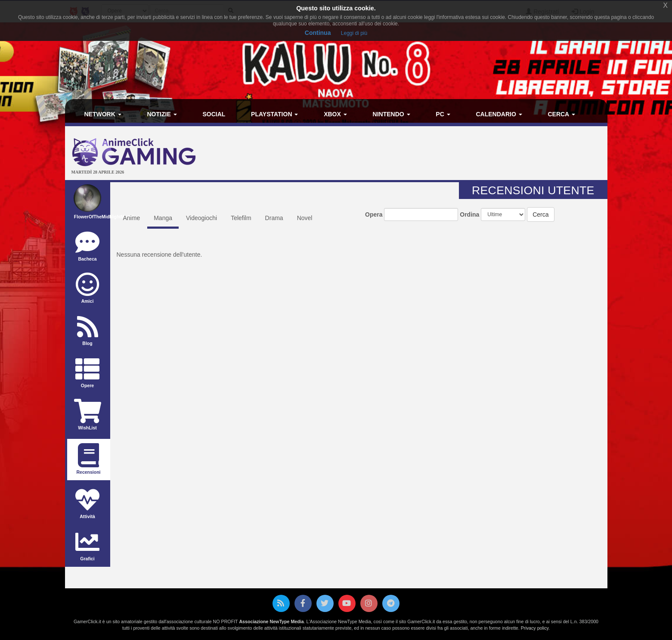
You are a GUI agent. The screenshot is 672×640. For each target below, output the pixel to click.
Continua (318, 33)
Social (214, 114)
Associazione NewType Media (271, 621)
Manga (163, 218)
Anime (132, 218)
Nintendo (392, 114)
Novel (305, 218)
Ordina (469, 214)
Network (103, 114)
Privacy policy (535, 628)
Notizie (162, 114)
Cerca (561, 114)
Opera (374, 214)
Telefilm (241, 218)
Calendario (499, 114)
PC (443, 114)
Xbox (335, 114)
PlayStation (274, 114)
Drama (274, 218)
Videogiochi (201, 218)
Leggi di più (354, 33)
